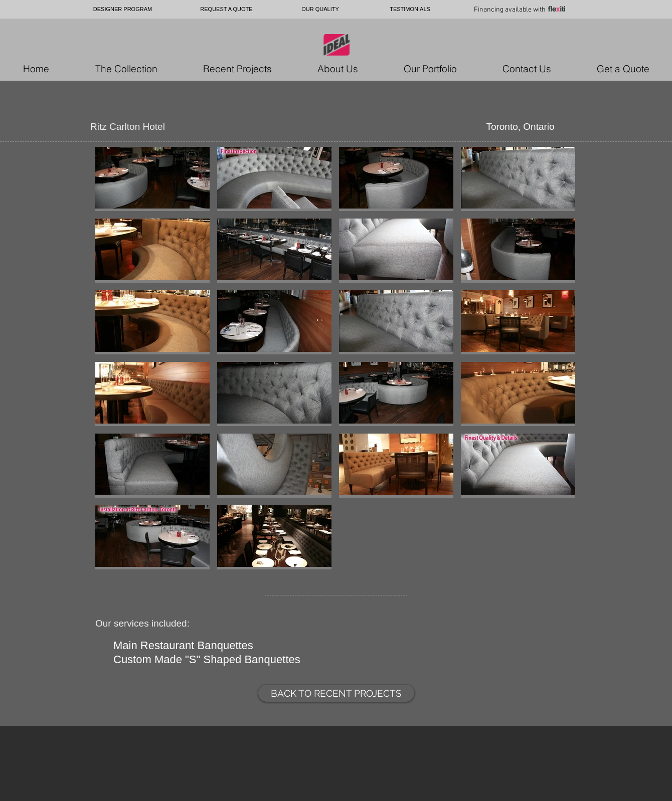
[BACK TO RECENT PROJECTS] (336, 693)
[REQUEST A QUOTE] (226, 9)
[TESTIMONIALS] (410, 9)
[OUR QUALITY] (320, 9)
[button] (152, 179)
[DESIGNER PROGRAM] (123, 9)
